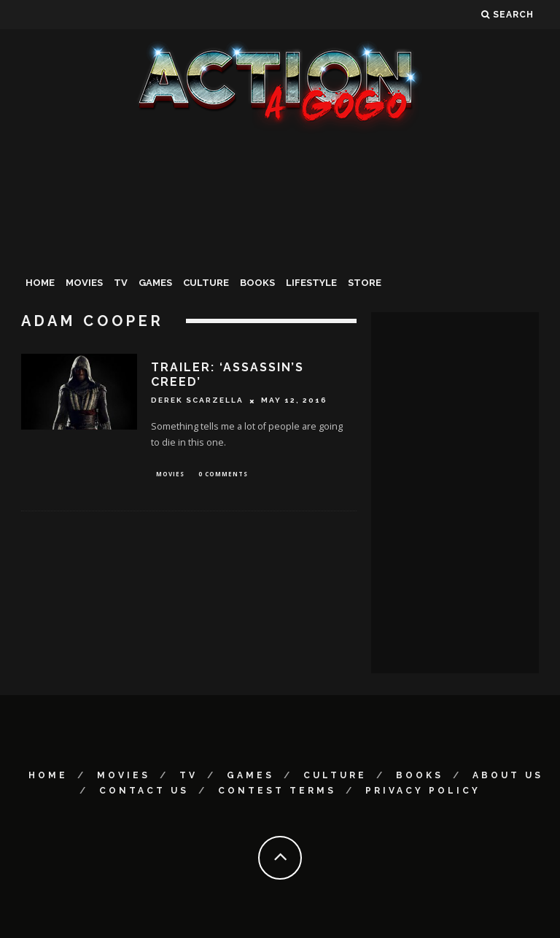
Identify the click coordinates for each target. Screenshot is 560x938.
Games (155, 283)
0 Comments (223, 474)
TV (121, 283)
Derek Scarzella (197, 401)
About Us (508, 775)
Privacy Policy (423, 791)
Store (365, 283)
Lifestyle (311, 283)
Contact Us (144, 791)
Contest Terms (277, 791)
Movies (84, 283)
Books (257, 283)
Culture (206, 283)
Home (40, 283)
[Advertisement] (280, 244)
